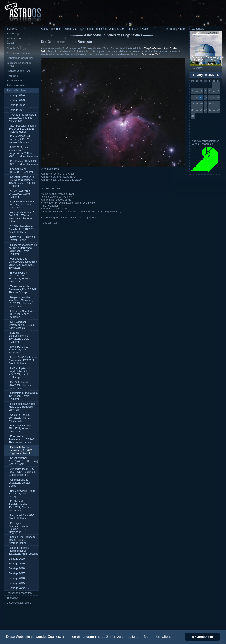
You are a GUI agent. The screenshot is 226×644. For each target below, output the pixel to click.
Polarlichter (13, 76)
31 (193, 116)
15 (214, 97)
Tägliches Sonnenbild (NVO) (19, 64)
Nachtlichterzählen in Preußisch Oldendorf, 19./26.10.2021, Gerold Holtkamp (22, 181)
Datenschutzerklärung (19, 603)
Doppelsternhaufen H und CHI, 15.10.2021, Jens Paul (22, 205)
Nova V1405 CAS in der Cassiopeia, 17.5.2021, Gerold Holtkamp (23, 360)
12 (201, 97)
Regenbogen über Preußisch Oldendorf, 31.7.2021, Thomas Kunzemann (21, 302)
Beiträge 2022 (17, 105)
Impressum (13, 598)
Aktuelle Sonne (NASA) (20, 71)
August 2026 (206, 75)
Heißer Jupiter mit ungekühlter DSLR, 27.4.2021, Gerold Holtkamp (20, 373)
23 (218, 104)
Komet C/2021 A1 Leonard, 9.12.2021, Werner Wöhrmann (20, 140)
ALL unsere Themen (18, 53)
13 (206, 97)
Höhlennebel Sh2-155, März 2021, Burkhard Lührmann (22, 407)
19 (201, 104)
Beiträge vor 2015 (19, 588)
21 (210, 104)
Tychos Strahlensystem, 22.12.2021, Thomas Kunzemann (23, 118)
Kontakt (11, 43)
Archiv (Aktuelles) (17, 85)
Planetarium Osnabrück (20, 58)
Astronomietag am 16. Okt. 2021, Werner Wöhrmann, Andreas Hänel (22, 217)
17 (193, 104)
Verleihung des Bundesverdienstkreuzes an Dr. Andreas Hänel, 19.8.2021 (23, 263)
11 (197, 97)
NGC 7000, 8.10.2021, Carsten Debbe (22, 239)
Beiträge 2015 (17, 583)
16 (218, 97)
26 (201, 110)
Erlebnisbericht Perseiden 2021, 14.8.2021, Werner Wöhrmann (19, 277)
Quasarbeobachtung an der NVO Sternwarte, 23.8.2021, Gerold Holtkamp (23, 249)
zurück (181, 29)
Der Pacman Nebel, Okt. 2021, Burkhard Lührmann (24, 163)
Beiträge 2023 (17, 100)
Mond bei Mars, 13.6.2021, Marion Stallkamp (19, 350)
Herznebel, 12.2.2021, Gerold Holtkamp (22, 517)
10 (193, 97)
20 (206, 104)
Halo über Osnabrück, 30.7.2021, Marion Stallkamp (22, 314)
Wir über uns (14, 38)
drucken (170, 29)
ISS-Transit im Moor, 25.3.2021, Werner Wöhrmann (21, 429)
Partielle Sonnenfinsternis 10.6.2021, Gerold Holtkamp (19, 337)
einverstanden (203, 637)
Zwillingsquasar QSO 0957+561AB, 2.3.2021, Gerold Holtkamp (22, 472)
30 (218, 110)
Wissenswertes (15, 81)
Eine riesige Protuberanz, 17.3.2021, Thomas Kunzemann (22, 439)
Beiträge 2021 (17, 110)
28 (210, 110)
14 (210, 97)
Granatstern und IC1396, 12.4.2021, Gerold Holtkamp (24, 396)
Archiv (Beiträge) (16, 90)
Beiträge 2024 (17, 95)
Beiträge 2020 (17, 559)
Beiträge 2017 (17, 573)
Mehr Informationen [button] (159, 637)
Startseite (12, 29)
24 (193, 110)
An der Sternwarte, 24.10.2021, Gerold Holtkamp (20, 194)
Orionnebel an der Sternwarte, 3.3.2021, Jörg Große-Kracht (21, 450)
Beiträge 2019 (17, 564)
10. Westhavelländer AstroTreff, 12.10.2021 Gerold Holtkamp (21, 229)
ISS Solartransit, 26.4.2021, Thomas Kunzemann (20, 385)
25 (197, 110)
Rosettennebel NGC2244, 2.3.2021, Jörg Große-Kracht (23, 461)
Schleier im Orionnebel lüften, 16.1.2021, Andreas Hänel (22, 540)
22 (214, 104)
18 (197, 104)
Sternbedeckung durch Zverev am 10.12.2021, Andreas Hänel (22, 129)
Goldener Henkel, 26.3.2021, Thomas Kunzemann (20, 418)
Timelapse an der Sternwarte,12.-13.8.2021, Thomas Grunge (24, 289)
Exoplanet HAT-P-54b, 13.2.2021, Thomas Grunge (22, 494)
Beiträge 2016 (17, 578)
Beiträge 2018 (17, 568)
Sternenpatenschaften (19, 593)
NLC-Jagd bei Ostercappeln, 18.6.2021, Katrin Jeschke (23, 325)
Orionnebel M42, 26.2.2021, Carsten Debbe (20, 483)
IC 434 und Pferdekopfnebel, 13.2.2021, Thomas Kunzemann (20, 506)
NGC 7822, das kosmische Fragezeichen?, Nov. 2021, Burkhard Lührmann (24, 152)
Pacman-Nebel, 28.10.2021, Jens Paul (21, 171)
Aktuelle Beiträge (16, 48)
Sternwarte (13, 34)
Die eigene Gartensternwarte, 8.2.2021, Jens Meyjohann (19, 528)
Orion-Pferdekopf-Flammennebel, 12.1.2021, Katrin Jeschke (24, 551)
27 (206, 110)
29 (214, 110)
